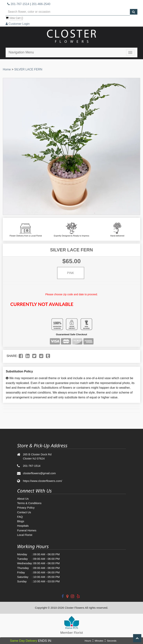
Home (7, 69)
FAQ (20, 517)
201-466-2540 (41, 4)
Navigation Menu (21, 52)
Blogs (21, 521)
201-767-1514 (20, 4)
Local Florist (25, 535)
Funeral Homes (27, 530)
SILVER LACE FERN (28, 69)
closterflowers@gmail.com (39, 473)
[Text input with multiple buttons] (68, 12)
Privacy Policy (26, 508)
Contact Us (24, 512)
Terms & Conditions (29, 503)
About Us (23, 499)
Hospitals (23, 526)
